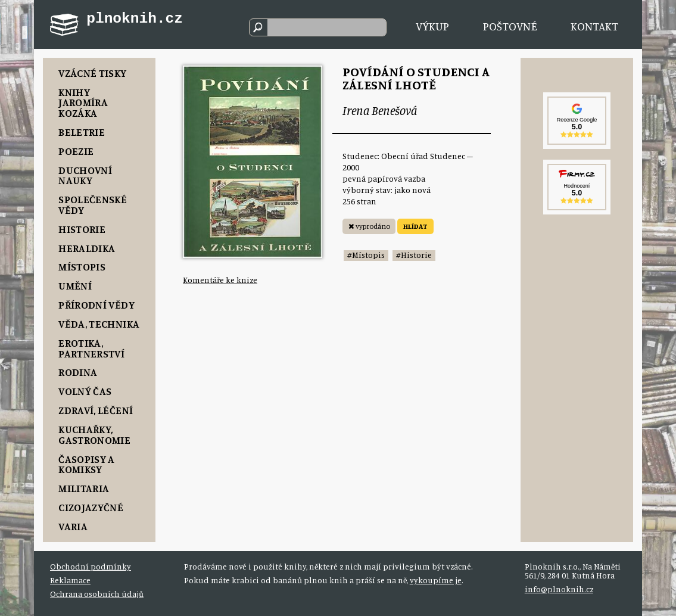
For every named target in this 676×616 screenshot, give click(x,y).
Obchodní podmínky (91, 567)
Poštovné (510, 26)
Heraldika (87, 248)
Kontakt (594, 26)
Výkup (432, 26)
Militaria (84, 488)
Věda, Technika (99, 324)
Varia (73, 526)
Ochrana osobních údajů (97, 594)
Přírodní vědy (96, 305)
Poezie (76, 151)
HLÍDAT (415, 226)
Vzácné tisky (92, 73)
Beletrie (82, 132)
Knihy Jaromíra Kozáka (83, 102)
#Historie (414, 255)
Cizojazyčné (91, 507)
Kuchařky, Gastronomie (94, 435)
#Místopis (366, 255)
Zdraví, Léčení (96, 410)
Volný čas (85, 391)
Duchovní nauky (85, 175)
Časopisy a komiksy (87, 464)
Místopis (82, 267)
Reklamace (70, 580)
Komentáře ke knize (220, 280)
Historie (82, 229)
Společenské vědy (93, 205)
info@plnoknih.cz (559, 589)
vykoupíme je (436, 580)
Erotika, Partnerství (91, 348)
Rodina (78, 372)
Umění (75, 286)
